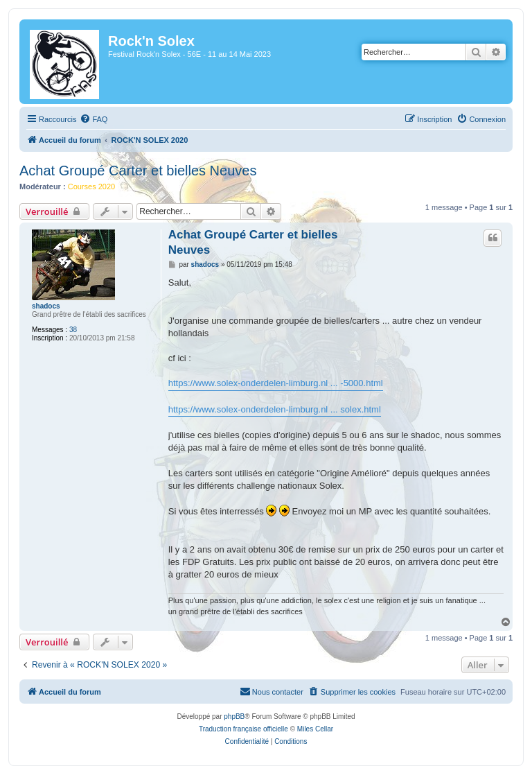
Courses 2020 (92, 186)
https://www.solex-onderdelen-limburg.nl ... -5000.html (276, 383)
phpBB (234, 716)
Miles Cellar (315, 729)
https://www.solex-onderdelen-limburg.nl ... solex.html (275, 409)
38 (73, 330)
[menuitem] (94, 119)
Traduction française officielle (243, 729)
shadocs (46, 306)
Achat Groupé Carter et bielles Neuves (138, 171)
